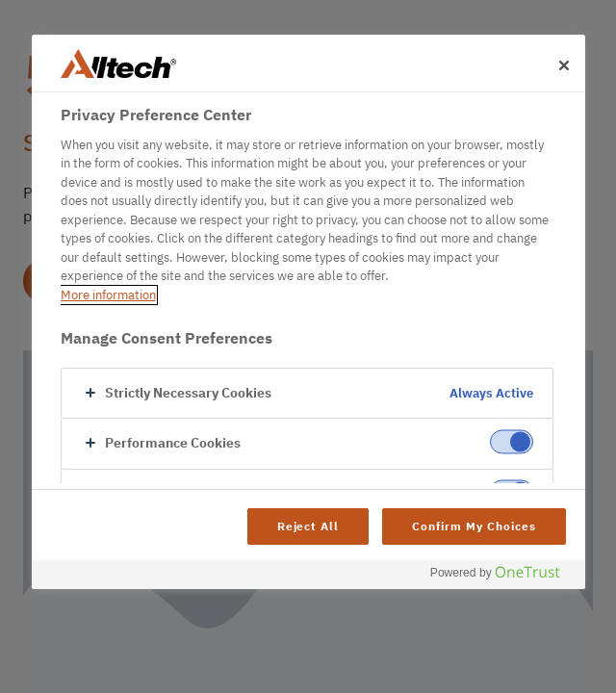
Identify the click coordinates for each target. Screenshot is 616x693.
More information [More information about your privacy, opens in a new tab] (108, 295)
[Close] (564, 65)
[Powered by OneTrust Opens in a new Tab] (502, 577)
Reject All (308, 526)
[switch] (512, 442)
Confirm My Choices (474, 526)
